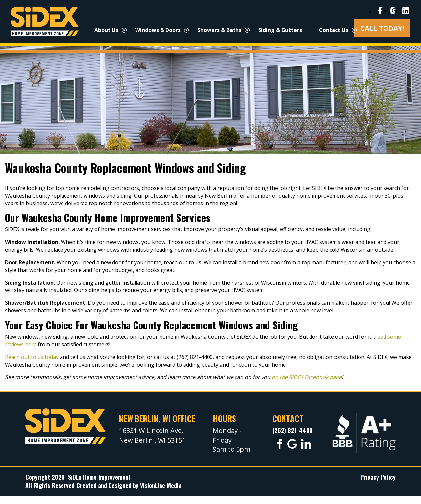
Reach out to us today (32, 357)
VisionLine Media (161, 485)
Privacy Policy (378, 477)
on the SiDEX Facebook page (307, 377)
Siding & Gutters (280, 30)
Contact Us (334, 30)
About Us (106, 30)
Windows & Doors (158, 30)
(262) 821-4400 (293, 430)
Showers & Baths (219, 30)
